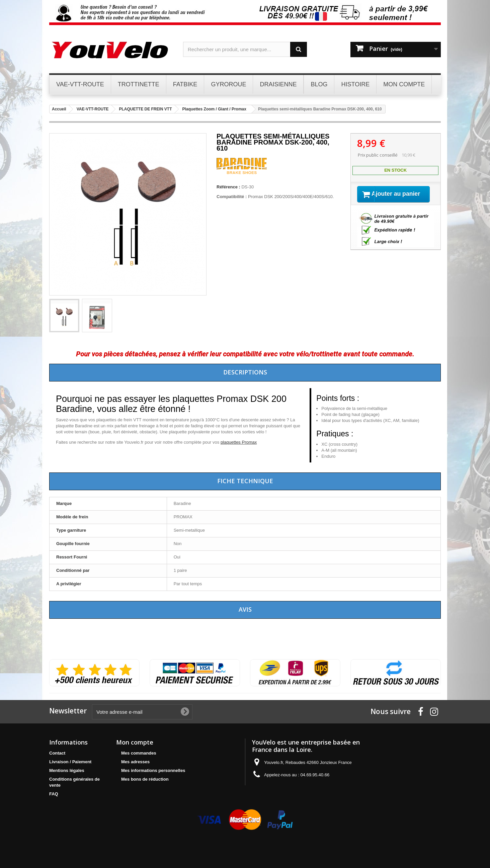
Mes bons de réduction (145, 779)
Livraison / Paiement (70, 762)
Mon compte (135, 742)
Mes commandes (139, 753)
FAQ (54, 794)
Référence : (228, 187)
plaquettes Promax (239, 442)
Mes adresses (135, 762)
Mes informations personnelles (153, 770)
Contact (57, 753)
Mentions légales (67, 770)
